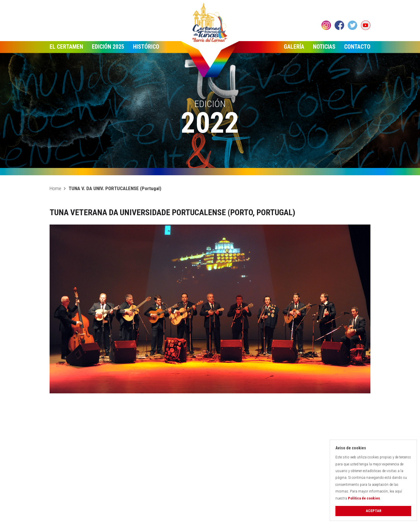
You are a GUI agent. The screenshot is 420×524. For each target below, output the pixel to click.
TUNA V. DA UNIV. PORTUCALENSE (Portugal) (115, 188)
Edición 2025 (108, 47)
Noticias (324, 47)
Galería (294, 47)
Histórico (146, 47)
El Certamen (66, 47)
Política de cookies (364, 498)
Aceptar (373, 511)
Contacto (357, 47)
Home (55, 188)
